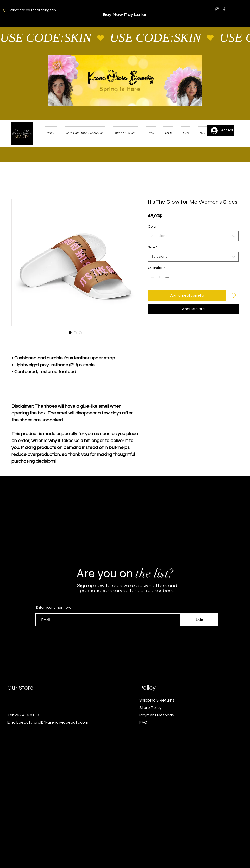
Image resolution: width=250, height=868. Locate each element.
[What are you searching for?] (36, 10)
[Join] (199, 620)
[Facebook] (224, 9)
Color (153, 227)
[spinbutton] (160, 277)
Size (153, 247)
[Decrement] (152, 277)
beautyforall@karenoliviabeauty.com (53, 722)
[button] (238, 126)
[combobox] (193, 236)
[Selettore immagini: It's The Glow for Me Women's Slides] (70, 333)
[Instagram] (217, 9)
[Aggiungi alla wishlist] (233, 295)
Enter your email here (54, 608)
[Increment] (167, 277)
